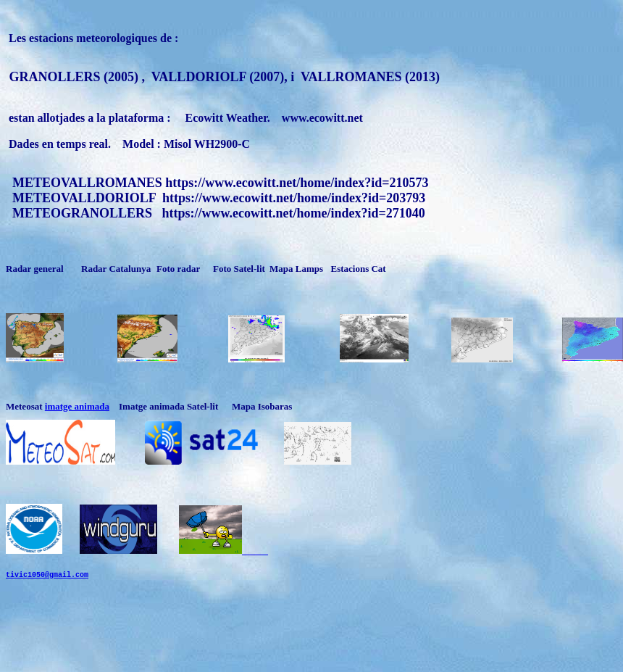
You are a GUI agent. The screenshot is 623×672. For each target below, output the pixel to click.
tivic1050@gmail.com (47, 587)
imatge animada (77, 406)
